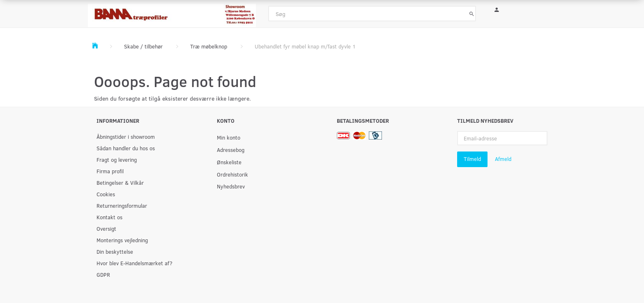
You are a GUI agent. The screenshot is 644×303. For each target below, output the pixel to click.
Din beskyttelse (115, 251)
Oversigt (106, 228)
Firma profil (110, 171)
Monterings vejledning (122, 240)
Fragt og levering (117, 160)
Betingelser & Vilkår (120, 182)
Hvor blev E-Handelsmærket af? (135, 263)
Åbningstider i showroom (126, 137)
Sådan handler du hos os (126, 148)
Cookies (106, 194)
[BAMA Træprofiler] (172, 13)
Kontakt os (109, 217)
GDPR (103, 274)
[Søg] (472, 14)
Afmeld (503, 159)
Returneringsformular (122, 205)
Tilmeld (472, 159)
